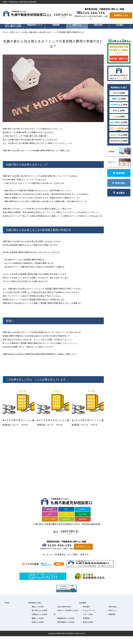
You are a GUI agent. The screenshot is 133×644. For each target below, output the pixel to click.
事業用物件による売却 (65, 620)
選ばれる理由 (87, 620)
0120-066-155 (92, 13)
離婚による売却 (37, 616)
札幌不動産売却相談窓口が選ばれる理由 (13, 25)
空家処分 (83, 507)
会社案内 (120, 25)
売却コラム (77, 25)
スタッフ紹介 (87, 612)
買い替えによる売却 (38, 608)
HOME (7, 600)
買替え (66, 507)
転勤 (66, 512)
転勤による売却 (37, 620)
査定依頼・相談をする (118, 59)
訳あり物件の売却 (63, 604)
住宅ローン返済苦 (50, 516)
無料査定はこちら (121, 15)
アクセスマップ (88, 608)
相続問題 (50, 507)
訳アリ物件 (83, 512)
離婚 (50, 512)
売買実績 (56, 25)
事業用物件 (83, 516)
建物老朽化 (66, 516)
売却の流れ (98, 25)
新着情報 (118, 176)
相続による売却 (37, 604)
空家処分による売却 (38, 612)
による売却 (118, 95)
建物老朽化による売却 (65, 616)
